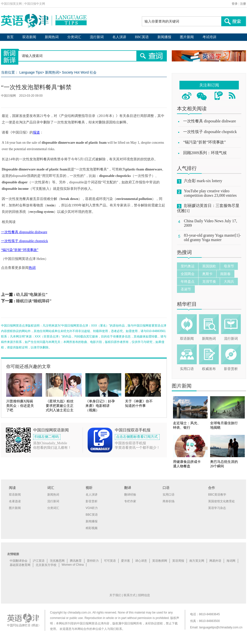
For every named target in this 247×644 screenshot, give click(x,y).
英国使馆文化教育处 (222, 501)
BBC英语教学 (217, 495)
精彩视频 (92, 528)
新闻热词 (52, 37)
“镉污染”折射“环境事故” (20, 250)
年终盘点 (188, 281)
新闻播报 (164, 37)
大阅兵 (229, 281)
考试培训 (209, 37)
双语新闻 (29, 37)
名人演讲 (119, 37)
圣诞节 (186, 289)
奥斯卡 (207, 274)
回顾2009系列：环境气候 (205, 153)
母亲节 (229, 266)
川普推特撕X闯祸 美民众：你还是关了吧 (20, 406)
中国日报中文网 (35, 4)
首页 (10, 37)
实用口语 (187, 369)
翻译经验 (130, 495)
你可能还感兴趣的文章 (28, 366)
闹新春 (225, 274)
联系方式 (130, 595)
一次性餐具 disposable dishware (24, 232)
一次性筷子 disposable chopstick (25, 241)
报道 (36, 132)
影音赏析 (231, 369)
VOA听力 (92, 508)
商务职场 (169, 501)
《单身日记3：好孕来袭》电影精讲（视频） (100, 406)
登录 (235, 4)
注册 (243, 4)
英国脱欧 (209, 266)
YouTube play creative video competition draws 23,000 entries (210, 193)
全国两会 (188, 274)
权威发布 (209, 369)
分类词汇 (74, 37)
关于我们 (115, 595)
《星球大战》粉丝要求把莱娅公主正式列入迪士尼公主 (60, 406)
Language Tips (31, 72)
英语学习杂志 (217, 508)
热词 (32, 268)
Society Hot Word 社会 (79, 72)
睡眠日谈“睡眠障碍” (34, 301)
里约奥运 (188, 266)
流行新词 (97, 37)
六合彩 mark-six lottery (203, 181)
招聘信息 (144, 595)
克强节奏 (209, 281)
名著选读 (15, 501)
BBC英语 (142, 37)
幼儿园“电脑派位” (32, 294)
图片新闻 (187, 37)
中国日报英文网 (11, 4)
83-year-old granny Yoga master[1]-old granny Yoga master (212, 238)
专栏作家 (130, 501)
